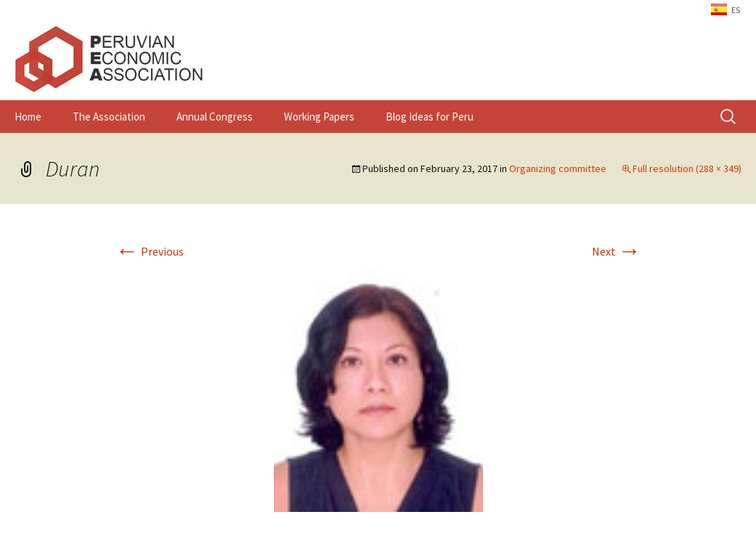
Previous (150, 251)
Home (28, 117)
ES (736, 10)
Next (617, 251)
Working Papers (319, 117)
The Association (109, 117)
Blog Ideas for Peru (430, 117)
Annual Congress (215, 117)
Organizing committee (558, 168)
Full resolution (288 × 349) (687, 168)
